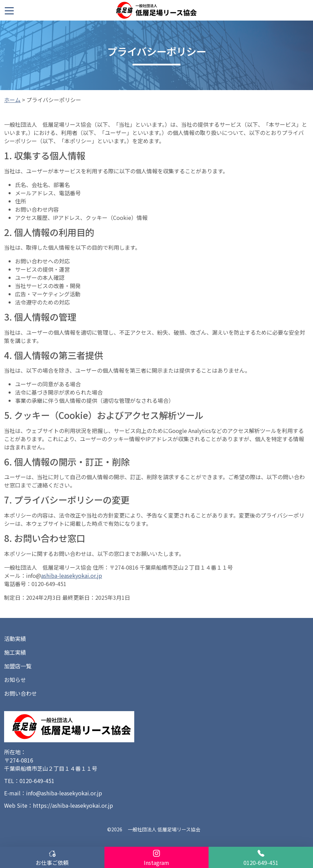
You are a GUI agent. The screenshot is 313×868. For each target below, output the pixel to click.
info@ (34, 575)
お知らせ (15, 680)
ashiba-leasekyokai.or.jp (72, 575)
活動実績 (15, 638)
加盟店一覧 (18, 666)
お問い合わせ (21, 693)
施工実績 (15, 652)
